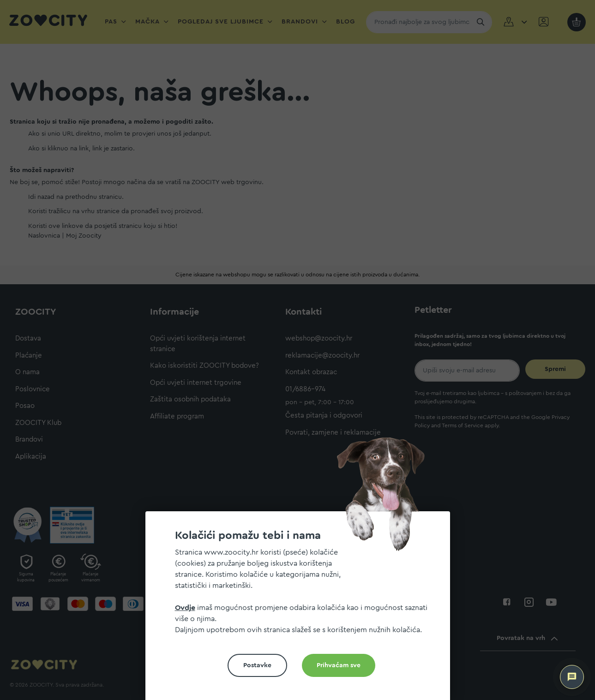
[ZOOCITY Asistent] (572, 677)
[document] (301, 609)
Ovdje (185, 608)
